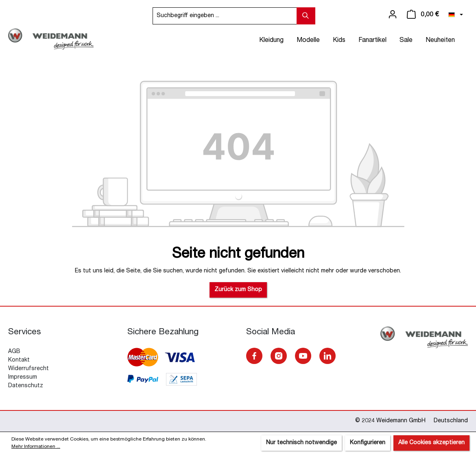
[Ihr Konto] (393, 15)
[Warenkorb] (423, 15)
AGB (14, 352)
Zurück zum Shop (238, 290)
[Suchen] (306, 16)
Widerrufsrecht (28, 369)
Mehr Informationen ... (36, 447)
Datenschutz (26, 386)
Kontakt (19, 360)
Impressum (23, 377)
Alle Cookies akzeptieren (431, 443)
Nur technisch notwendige (301, 443)
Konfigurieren (368, 443)
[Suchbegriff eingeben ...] (225, 16)
